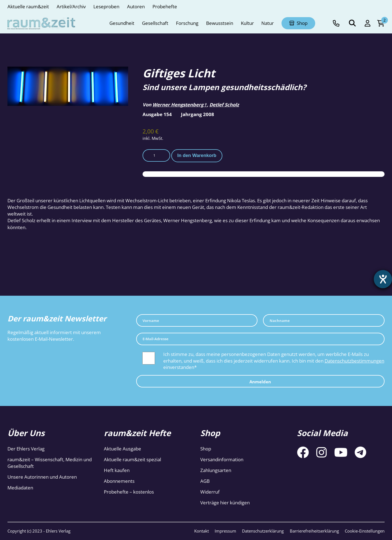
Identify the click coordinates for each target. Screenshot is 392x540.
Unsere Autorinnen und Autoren (42, 477)
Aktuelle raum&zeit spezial (132, 459)
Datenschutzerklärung (263, 531)
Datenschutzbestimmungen (354, 361)
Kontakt (202, 531)
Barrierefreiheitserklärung (314, 531)
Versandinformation (222, 459)
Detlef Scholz (224, 105)
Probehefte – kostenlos (129, 492)
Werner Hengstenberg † (180, 105)
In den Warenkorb (197, 155)
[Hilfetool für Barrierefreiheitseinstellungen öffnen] (383, 279)
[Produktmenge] (156, 155)
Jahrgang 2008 (198, 114)
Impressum (225, 531)
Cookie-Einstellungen (365, 531)
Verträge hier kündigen (225, 503)
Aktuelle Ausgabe (123, 449)
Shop (206, 449)
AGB (205, 481)
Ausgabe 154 (157, 114)
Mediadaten (20, 488)
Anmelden (260, 382)
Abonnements (119, 481)
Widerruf (210, 492)
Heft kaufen (117, 470)
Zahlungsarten (216, 470)
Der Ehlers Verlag (26, 449)
